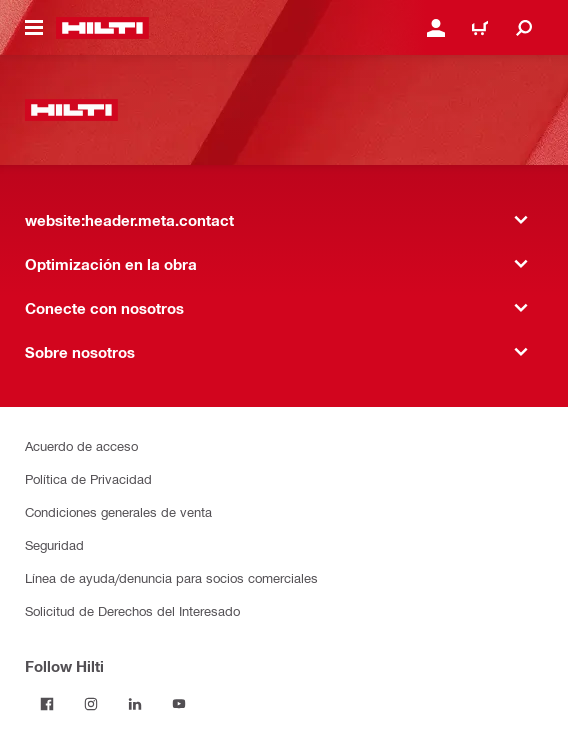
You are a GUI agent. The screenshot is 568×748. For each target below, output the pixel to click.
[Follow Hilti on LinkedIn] (135, 704)
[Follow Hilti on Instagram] (91, 704)
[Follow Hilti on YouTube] (179, 704)
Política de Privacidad (88, 478)
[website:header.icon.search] (524, 28)
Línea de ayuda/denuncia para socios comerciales (171, 577)
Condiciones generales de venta (118, 511)
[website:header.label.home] (102, 28)
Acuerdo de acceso (81, 445)
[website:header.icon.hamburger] (34, 28)
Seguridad (54, 544)
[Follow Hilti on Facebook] (47, 704)
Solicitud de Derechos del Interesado (132, 610)
